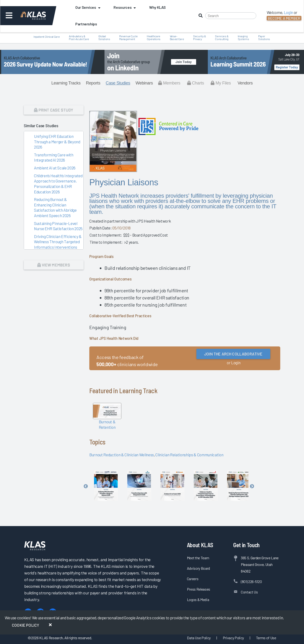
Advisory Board (198, 568)
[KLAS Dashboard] (40, 16)
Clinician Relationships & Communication (189, 455)
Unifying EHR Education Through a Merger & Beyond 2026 (57, 142)
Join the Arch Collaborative (233, 354)
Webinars (144, 83)
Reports (93, 83)
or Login (234, 363)
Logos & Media (198, 600)
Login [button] (288, 12)
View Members (54, 265)
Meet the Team (198, 558)
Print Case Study (54, 110)
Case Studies (118, 83)
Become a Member (284, 18)
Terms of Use (266, 638)
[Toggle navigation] (9, 16)
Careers (193, 579)
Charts (196, 83)
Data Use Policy (199, 638)
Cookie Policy (26, 625)
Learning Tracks (66, 83)
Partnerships (86, 24)
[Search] (231, 16)
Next (252, 486)
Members (169, 83)
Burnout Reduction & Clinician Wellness (122, 455)
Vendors (245, 83)
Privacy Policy (233, 638)
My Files (221, 83)
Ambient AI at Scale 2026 (55, 168)
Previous (86, 486)
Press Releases (199, 589)
